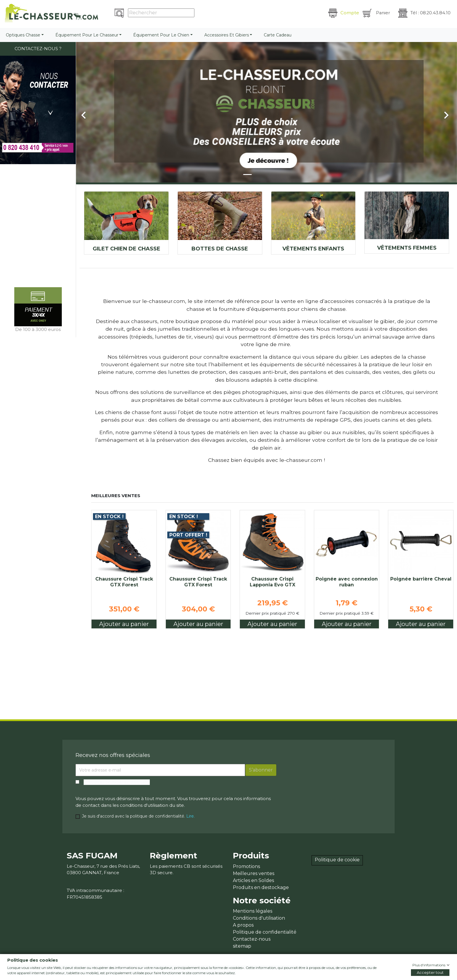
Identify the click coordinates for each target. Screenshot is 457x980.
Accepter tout (430, 972)
